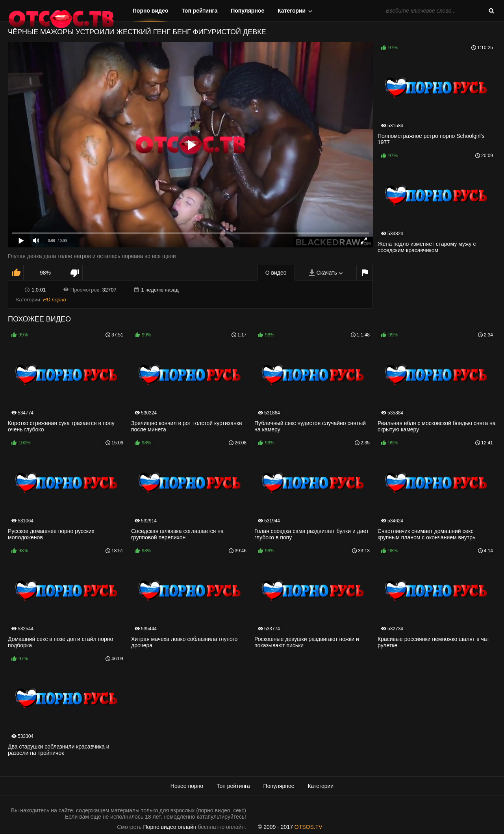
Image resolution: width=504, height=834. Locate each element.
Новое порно (187, 786)
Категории (292, 11)
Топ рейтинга (199, 11)
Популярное (247, 11)
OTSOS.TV (309, 827)
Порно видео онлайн (170, 827)
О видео (276, 273)
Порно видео (151, 11)
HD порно (54, 300)
